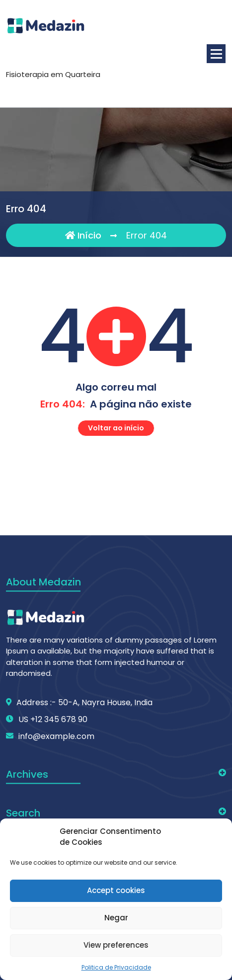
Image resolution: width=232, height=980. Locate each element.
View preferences (116, 945)
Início (83, 235)
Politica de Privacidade (116, 967)
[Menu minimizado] (216, 54)
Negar (116, 918)
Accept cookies (116, 890)
